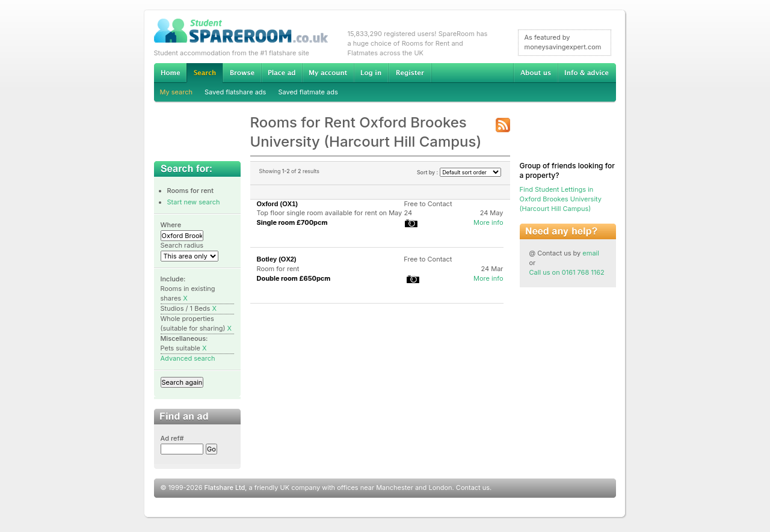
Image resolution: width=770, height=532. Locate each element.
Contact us (473, 488)
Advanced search (188, 358)
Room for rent (278, 269)
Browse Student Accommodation (242, 73)
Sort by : (459, 172)
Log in (371, 73)
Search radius (182, 245)
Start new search (194, 202)
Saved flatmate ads (308, 92)
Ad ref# (172, 438)
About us (535, 73)
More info (488, 222)
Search (205, 73)
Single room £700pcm (292, 222)
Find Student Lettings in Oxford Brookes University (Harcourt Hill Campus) (561, 199)
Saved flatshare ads (235, 92)
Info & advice (587, 73)
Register (410, 73)
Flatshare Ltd (225, 488)
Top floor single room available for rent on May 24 (335, 213)
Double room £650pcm (294, 278)
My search (177, 92)
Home (170, 73)
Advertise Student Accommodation (282, 73)
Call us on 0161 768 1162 (567, 272)
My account (328, 73)
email (591, 253)
